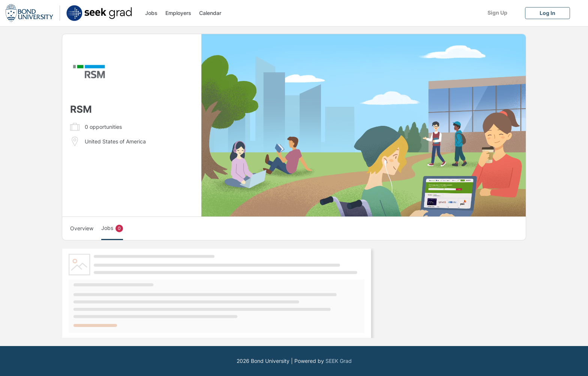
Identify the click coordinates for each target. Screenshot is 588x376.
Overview (82, 228)
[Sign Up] (497, 13)
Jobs (151, 13)
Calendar (210, 13)
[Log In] (547, 13)
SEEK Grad (339, 361)
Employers (178, 13)
